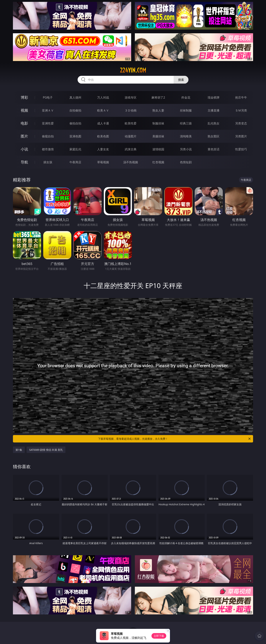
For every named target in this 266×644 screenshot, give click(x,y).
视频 (24, 110)
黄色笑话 (214, 149)
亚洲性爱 (48, 123)
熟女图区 (214, 136)
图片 (24, 136)
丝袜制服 (186, 110)
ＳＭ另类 (241, 110)
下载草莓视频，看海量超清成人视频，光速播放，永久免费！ (175, 439)
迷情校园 (158, 149)
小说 (24, 149)
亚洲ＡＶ (48, 110)
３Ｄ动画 (131, 110)
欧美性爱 (131, 123)
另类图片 (241, 136)
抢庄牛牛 (241, 97)
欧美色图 (103, 136)
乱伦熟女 (214, 123)
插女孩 (48, 162)
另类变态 (241, 123)
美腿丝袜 (158, 136)
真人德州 (75, 97)
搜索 (181, 80)
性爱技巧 (241, 149)
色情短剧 (186, 162)
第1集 (19, 450)
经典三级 (186, 123)
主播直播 (214, 110)
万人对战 (103, 97)
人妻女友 (103, 149)
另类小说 (186, 149)
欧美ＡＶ (103, 110)
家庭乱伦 (75, 149)
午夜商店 (75, 162)
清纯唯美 (186, 136)
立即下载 (159, 636)
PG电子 (48, 97)
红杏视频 (158, 162)
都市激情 (48, 149)
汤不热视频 (131, 162)
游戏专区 (131, 97)
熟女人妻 (158, 110)
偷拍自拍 (75, 123)
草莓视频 (103, 162)
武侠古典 (131, 149)
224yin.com (133, 70)
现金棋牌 (214, 97)
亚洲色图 (75, 136)
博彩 (24, 97)
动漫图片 (131, 136)
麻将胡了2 (158, 97)
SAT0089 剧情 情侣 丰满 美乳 (46, 450)
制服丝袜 (158, 123)
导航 (24, 162)
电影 (24, 123)
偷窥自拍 (48, 136)
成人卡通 (103, 123)
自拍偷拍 (75, 110)
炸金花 (186, 97)
